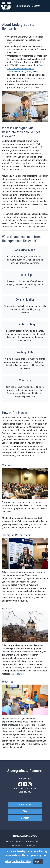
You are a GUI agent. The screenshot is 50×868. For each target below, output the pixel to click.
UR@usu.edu (25, 792)
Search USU (18, 846)
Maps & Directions (15, 842)
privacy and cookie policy (18, 862)
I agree (38, 862)
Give (25, 811)
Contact (25, 818)
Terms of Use (32, 842)
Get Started (25, 805)
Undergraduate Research (28, 6)
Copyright (30, 846)
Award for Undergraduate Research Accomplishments (26, 69)
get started (18, 674)
